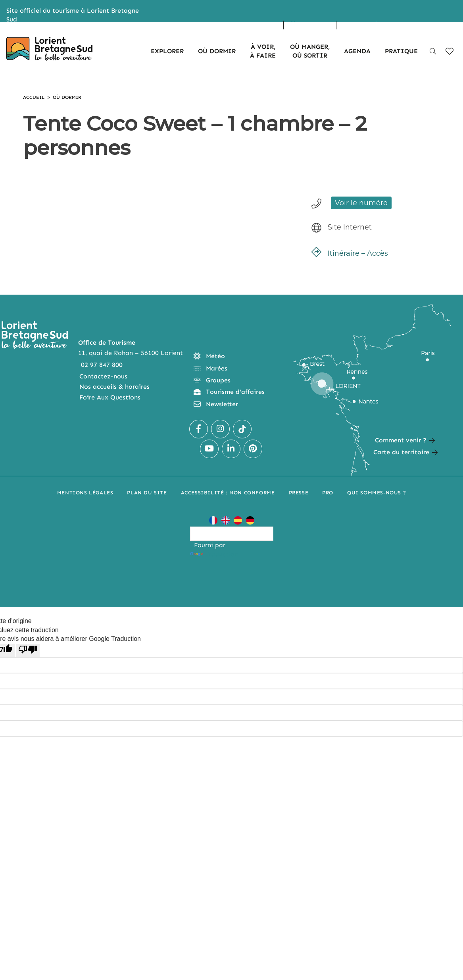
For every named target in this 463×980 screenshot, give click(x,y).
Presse (299, 493)
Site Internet (350, 227)
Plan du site (147, 493)
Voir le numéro (361, 203)
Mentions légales (85, 493)
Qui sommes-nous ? (377, 493)
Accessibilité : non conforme (228, 493)
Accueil (34, 97)
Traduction (214, 554)
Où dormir (67, 97)
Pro (328, 493)
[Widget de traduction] (232, 534)
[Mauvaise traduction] (28, 650)
